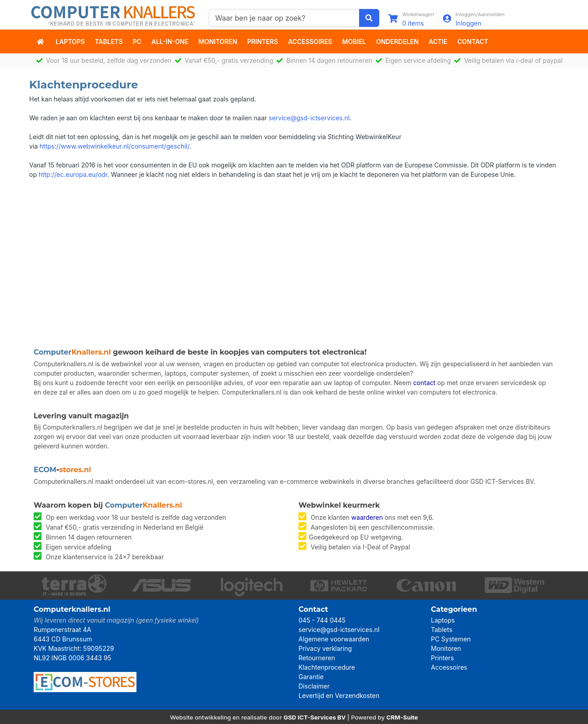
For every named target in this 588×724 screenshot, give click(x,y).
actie (438, 42)
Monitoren (218, 42)
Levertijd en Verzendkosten (339, 695)
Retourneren (317, 658)
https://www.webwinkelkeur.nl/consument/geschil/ (114, 146)
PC (137, 42)
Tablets (109, 42)
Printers (263, 42)
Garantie (311, 677)
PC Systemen (451, 639)
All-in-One (170, 42)
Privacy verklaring (325, 648)
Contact (473, 42)
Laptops (70, 42)
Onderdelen (397, 42)
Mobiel (354, 42)
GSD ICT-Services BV (315, 717)
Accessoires (310, 42)
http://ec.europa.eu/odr (73, 174)
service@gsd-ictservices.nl (309, 118)
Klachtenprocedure (327, 667)
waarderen (367, 517)
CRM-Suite (402, 717)
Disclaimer (314, 686)
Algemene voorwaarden (334, 639)
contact (424, 383)
